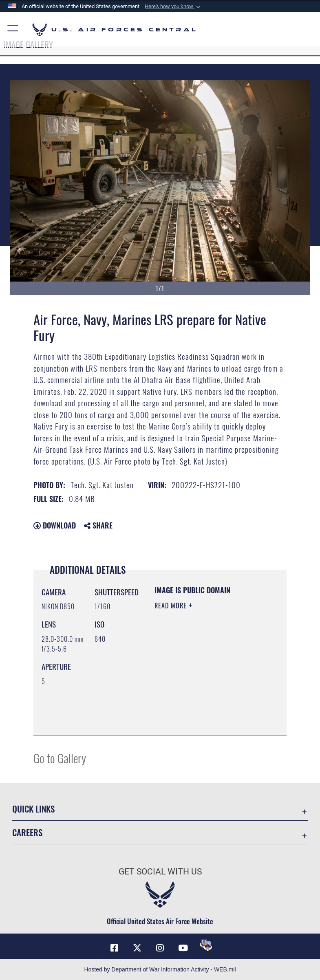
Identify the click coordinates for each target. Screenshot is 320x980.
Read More (172, 606)
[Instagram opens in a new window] (160, 948)
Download (55, 525)
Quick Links (33, 809)
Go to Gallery (60, 758)
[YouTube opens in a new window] (183, 948)
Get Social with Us (160, 872)
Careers (27, 832)
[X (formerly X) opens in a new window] (137, 948)
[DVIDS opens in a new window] (206, 945)
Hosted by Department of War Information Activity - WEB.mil (160, 969)
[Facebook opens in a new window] (114, 948)
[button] (173, 7)
